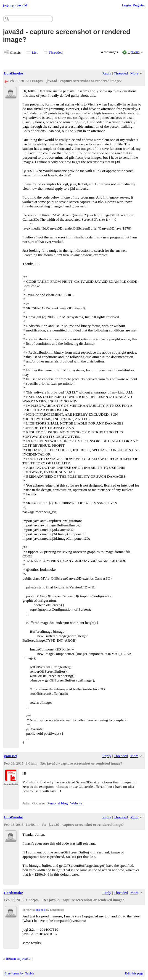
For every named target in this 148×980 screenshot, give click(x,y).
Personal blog (58, 803)
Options (134, 52)
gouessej (11, 756)
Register (139, 5)
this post (41, 910)
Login (126, 5)
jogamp (9, 5)
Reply (107, 73)
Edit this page (134, 973)
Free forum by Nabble (19, 973)
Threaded (56, 52)
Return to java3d (18, 959)
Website (76, 803)
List (35, 52)
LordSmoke (14, 73)
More (134, 73)
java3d (22, 5)
